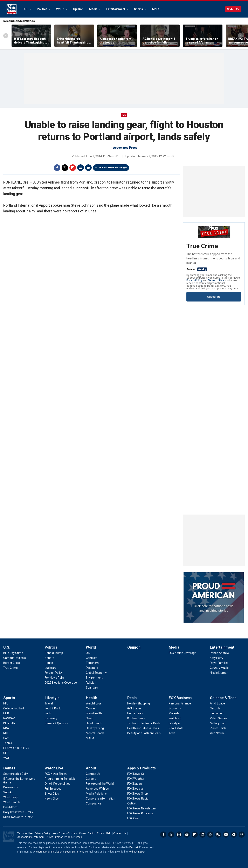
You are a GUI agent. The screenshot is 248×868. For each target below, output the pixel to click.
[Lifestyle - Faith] (48, 713)
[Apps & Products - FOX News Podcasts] (140, 813)
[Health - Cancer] (91, 708)
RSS (218, 835)
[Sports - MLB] (6, 713)
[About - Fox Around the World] (100, 784)
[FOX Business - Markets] (174, 713)
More (156, 9)
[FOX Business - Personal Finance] (180, 703)
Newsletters (226, 835)
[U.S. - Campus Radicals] (15, 658)
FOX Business (180, 698)
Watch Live (54, 768)
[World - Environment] (94, 678)
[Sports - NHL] (6, 733)
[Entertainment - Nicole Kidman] (219, 673)
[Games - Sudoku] (8, 792)
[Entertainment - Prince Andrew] (219, 653)
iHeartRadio (242, 835)
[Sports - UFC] (6, 753)
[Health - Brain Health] (94, 713)
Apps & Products (142, 768)
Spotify (234, 835)
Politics (42, 9)
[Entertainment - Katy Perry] (217, 658)
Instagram (179, 835)
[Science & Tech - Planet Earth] (218, 728)
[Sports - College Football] (14, 708)
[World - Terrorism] (92, 663)
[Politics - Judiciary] (51, 668)
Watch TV (233, 9)
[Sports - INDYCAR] (9, 723)
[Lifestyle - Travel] (49, 703)
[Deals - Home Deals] (135, 713)
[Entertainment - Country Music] (219, 668)
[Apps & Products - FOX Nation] (135, 784)
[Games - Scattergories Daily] (16, 774)
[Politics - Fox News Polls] (54, 678)
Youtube (187, 835)
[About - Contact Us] (93, 774)
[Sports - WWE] (7, 758)
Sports (139, 9)
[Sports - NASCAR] (9, 718)
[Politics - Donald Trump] (54, 653)
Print (81, 168)
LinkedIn (202, 835)
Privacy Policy (194, 280)
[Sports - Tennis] (8, 743)
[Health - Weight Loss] (94, 703)
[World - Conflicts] (92, 658)
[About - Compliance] (94, 803)
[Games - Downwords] (11, 787)
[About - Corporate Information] (101, 799)
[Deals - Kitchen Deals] (136, 718)
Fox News (12, 9)
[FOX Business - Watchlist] (175, 718)
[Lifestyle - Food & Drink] (53, 708)
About (91, 768)
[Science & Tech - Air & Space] (217, 703)
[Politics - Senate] (49, 658)
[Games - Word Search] (12, 802)
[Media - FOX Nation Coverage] (182, 653)
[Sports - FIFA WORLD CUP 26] (16, 748)
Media (94, 9)
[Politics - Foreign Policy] (54, 673)
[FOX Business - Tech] (172, 733)
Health (92, 698)
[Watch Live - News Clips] (52, 799)
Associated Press (125, 148)
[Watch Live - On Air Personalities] (57, 784)
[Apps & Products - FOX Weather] (136, 779)
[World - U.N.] (88, 653)
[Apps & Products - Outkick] (132, 803)
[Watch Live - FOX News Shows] (56, 774)
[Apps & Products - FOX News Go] (136, 774)
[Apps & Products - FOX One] (133, 818)
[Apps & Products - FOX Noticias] (135, 789)
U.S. (26, 9)
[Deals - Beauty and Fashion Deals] (144, 733)
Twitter (65, 168)
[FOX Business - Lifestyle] (174, 723)
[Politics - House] (49, 663)
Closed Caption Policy (91, 833)
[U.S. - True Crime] (11, 668)
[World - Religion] (91, 683)
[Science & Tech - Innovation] (217, 713)
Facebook (57, 168)
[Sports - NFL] (6, 703)
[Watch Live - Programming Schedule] (60, 779)
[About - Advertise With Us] (97, 789)
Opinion (78, 9)
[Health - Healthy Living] (95, 728)
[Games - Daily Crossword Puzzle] (19, 812)
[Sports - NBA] (6, 728)
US (124, 115)
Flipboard (73, 168)
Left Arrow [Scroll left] (6, 36)
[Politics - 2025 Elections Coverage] (61, 683)
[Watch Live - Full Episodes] (53, 789)
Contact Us (120, 833)
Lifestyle (52, 698)
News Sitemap (55, 837)
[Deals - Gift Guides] (134, 708)
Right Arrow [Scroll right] (240, 36)
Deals (132, 698)
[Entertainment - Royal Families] (219, 663)
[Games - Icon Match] (10, 807)
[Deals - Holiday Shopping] (139, 703)
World (61, 9)
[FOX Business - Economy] (175, 708)
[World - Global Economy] (96, 673)
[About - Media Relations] (96, 794)
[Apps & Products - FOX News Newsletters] (142, 808)
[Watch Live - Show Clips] (52, 794)
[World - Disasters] (92, 668)
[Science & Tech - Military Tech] (218, 723)
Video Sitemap (74, 837)
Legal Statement (74, 852)
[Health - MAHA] (90, 738)
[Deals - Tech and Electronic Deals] (144, 723)
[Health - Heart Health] (94, 723)
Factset (134, 847)
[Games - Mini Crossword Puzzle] (18, 817)
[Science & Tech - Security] (215, 708)
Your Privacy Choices (65, 833)
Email (88, 168)
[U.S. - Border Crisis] (12, 663)
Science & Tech (223, 698)
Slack (210, 835)
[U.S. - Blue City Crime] (13, 653)
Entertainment (116, 9)
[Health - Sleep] (90, 718)
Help (109, 833)
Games (9, 768)
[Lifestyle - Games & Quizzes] (56, 723)
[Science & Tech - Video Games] (219, 718)
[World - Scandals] (92, 688)
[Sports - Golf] (6, 738)
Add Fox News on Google (113, 168)
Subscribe (214, 297)
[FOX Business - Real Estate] (176, 728)
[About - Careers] (91, 779)
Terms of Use (216, 280)
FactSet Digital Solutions (50, 852)
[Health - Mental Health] (95, 733)
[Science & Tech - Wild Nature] (217, 733)
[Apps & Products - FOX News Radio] (138, 799)
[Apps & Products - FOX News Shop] (138, 794)
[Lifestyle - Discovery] (51, 718)
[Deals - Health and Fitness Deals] (143, 728)
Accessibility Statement (31, 837)
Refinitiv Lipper (137, 852)
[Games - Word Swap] (11, 797)
